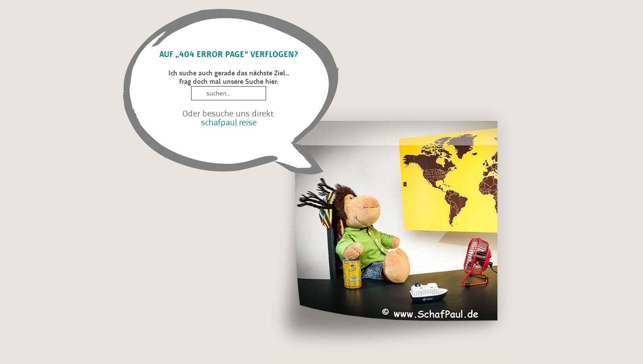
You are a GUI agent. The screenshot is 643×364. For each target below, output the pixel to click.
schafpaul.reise (229, 122)
